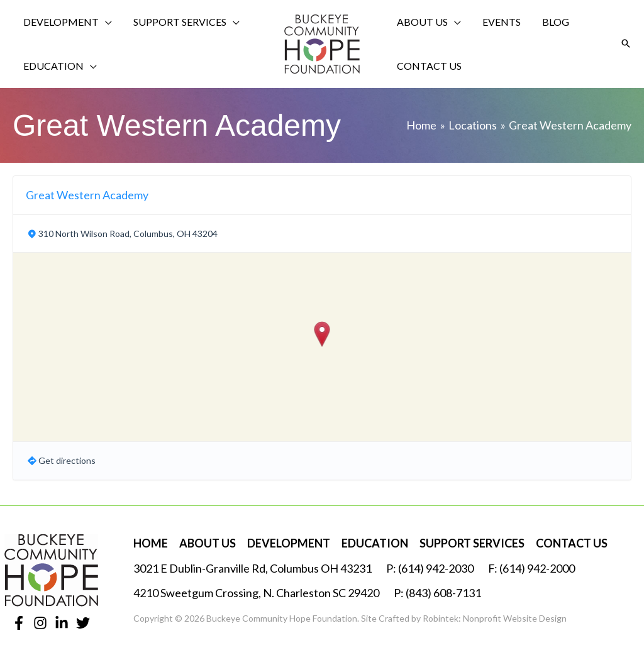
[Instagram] (40, 623)
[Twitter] (83, 623)
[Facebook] (19, 623)
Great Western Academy (87, 195)
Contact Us (572, 543)
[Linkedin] (62, 623)
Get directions (67, 460)
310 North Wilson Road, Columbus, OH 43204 (128, 234)
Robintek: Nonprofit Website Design (495, 618)
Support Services (472, 543)
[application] (103, 22)
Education (375, 543)
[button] (626, 44)
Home (151, 543)
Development (289, 543)
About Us (208, 543)
